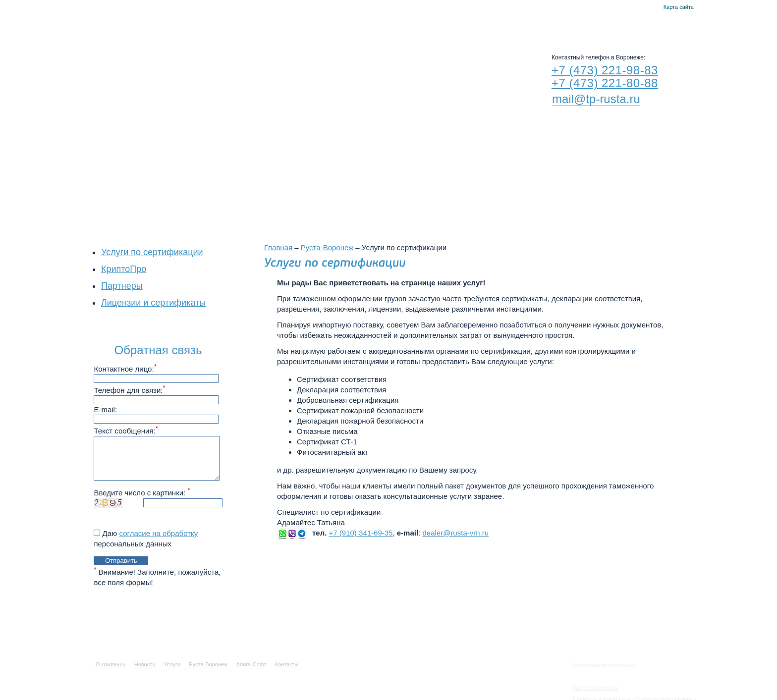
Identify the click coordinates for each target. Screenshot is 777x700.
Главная (641, 7)
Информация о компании (605, 665)
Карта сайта (679, 7)
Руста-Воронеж (411, 25)
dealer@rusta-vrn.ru (455, 533)
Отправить (121, 561)
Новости (302, 25)
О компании (245, 25)
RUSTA (184, 68)
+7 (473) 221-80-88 (605, 83)
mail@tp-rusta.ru (596, 99)
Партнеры (122, 286)
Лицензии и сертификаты (153, 303)
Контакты (653, 7)
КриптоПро (124, 269)
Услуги (352, 25)
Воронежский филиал (383, 174)
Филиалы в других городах (502, 174)
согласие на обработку (159, 533)
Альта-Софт (479, 25)
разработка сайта (595, 688)
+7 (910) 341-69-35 (361, 533)
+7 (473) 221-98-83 (605, 70)
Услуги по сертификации (152, 252)
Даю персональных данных (146, 538)
